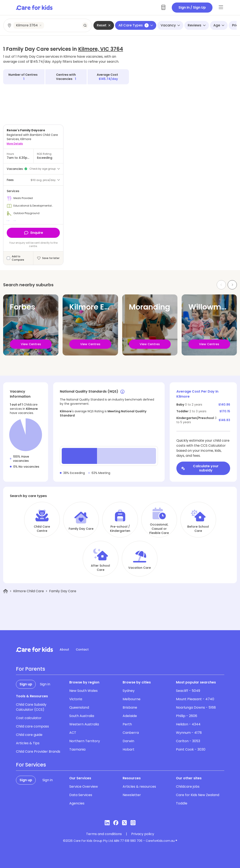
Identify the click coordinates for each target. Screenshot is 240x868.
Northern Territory (85, 741)
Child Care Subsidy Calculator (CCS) (31, 707)
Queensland (79, 707)
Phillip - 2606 (187, 716)
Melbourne (132, 699)
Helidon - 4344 (188, 724)
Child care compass (32, 726)
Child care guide (29, 735)
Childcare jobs (188, 787)
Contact (82, 649)
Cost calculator (29, 718)
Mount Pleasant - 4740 (195, 699)
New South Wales (83, 691)
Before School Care (198, 529)
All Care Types (136, 25)
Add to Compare (18, 258)
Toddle (182, 803)
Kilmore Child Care (29, 591)
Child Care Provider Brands (38, 752)
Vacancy (170, 25)
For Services (31, 765)
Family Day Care (81, 529)
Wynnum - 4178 (189, 733)
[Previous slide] (221, 285)
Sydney (129, 691)
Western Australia (84, 724)
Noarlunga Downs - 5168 (196, 707)
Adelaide (130, 716)
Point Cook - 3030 (191, 749)
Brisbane (130, 707)
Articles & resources (139, 787)
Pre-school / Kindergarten (120, 529)
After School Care (100, 568)
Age (219, 25)
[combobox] (48, 25)
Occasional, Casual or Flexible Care (159, 529)
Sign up (26, 684)
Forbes (23, 307)
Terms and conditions (104, 834)
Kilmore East (93, 307)
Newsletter (132, 795)
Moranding (150, 307)
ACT (73, 733)
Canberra (131, 733)
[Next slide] (232, 285)
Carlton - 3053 (188, 741)
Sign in (45, 684)
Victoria (76, 699)
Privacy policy (143, 834)
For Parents (31, 669)
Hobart (129, 749)
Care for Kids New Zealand (198, 795)
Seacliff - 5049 (188, 691)
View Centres (31, 344)
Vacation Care (140, 568)
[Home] (6, 591)
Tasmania (77, 749)
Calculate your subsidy (200, 468)
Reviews (197, 25)
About (64, 649)
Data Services (81, 795)
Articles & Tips (28, 743)
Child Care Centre (42, 529)
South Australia (82, 716)
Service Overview (84, 787)
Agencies (77, 803)
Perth (127, 724)
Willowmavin (213, 307)
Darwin (128, 741)
